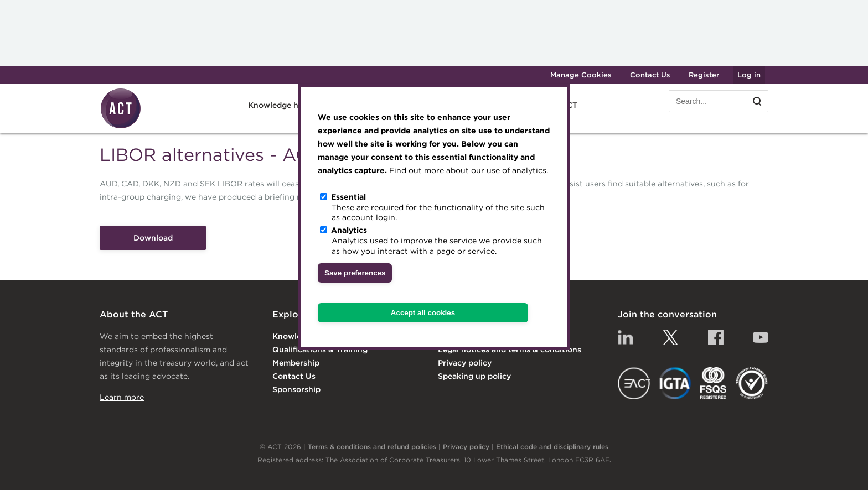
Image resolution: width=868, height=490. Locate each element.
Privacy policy (465, 363)
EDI (752, 383)
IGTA (676, 383)
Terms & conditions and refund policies (372, 447)
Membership (296, 363)
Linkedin (626, 337)
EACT (634, 383)
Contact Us (650, 75)
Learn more (122, 397)
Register (704, 75)
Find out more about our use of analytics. (469, 170)
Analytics (349, 230)
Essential (348, 197)
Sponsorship (296, 389)
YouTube (761, 337)
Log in (749, 75)
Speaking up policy (474, 376)
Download (153, 238)
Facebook (716, 337)
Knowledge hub (278, 105)
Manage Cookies (581, 75)
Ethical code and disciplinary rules (552, 447)
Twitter (670, 337)
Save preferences (355, 273)
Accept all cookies (423, 313)
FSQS (713, 383)
